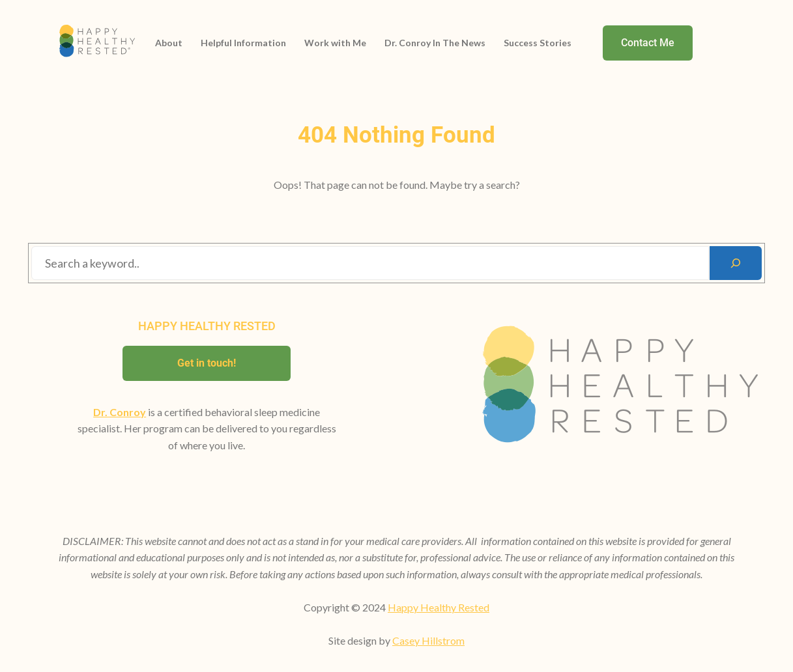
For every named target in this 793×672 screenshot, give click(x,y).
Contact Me (648, 43)
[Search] (736, 263)
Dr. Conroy (120, 412)
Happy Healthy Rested (439, 607)
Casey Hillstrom (428, 640)
